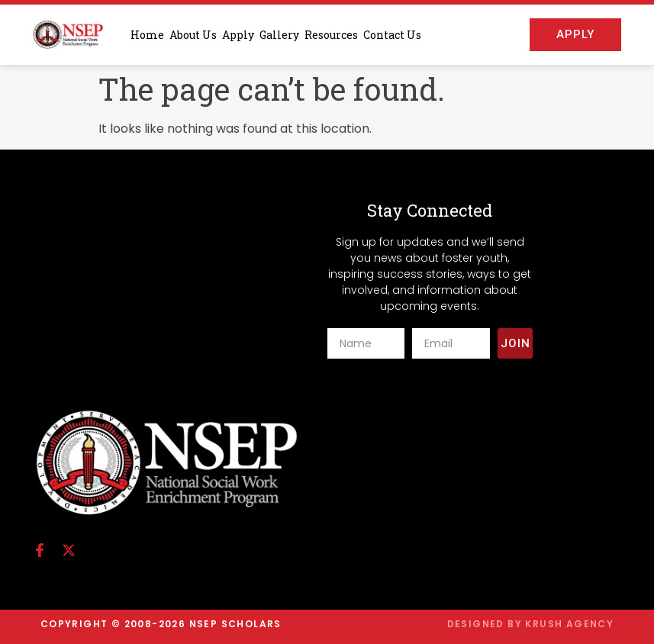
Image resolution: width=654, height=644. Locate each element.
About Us (193, 35)
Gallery (279, 35)
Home (147, 35)
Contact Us (392, 35)
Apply (238, 35)
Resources (331, 35)
